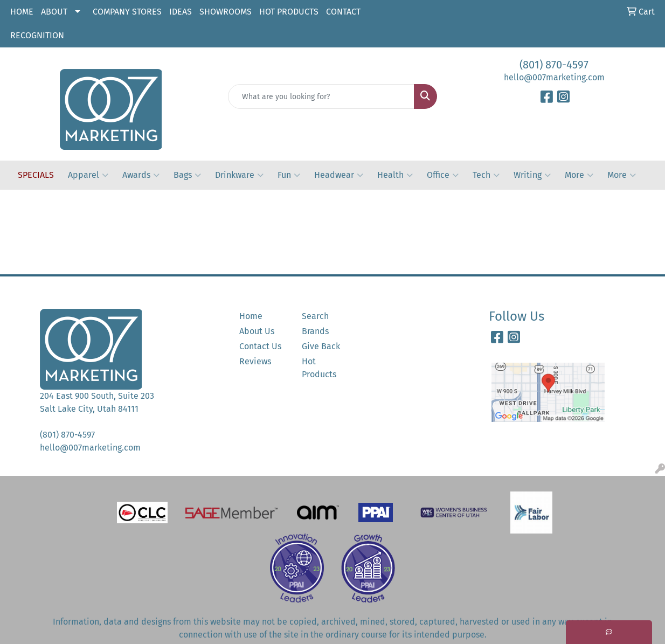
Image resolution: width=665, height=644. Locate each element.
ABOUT (54, 12)
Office (443, 175)
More (579, 175)
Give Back (321, 346)
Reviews (255, 361)
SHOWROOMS (226, 12)
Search (315, 316)
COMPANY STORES (127, 12)
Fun (289, 175)
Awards (141, 175)
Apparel (88, 175)
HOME (22, 12)
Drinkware (239, 175)
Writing (532, 175)
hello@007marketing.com (554, 77)
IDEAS (181, 12)
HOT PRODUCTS (289, 12)
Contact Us (260, 346)
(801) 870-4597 (554, 65)
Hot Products (319, 368)
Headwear (339, 175)
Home (251, 316)
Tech (486, 175)
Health (395, 175)
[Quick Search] (321, 96)
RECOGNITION (37, 35)
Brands (315, 331)
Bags (187, 175)
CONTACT (343, 12)
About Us (257, 331)
